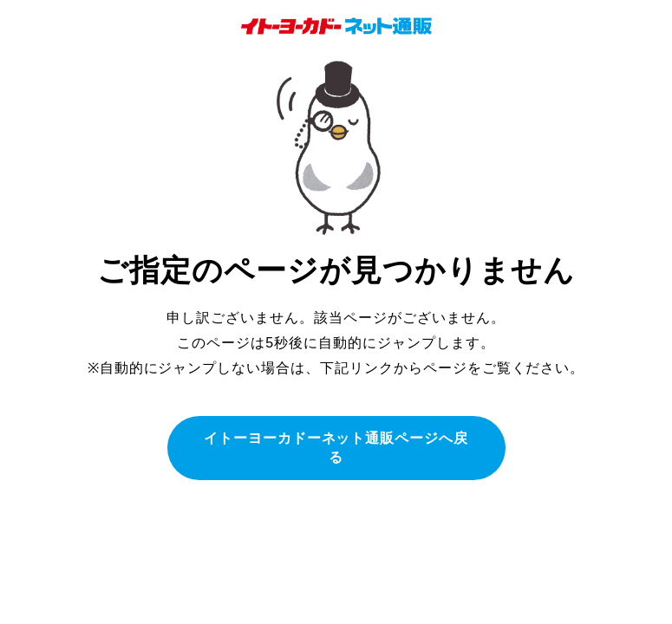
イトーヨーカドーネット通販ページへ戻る (336, 448)
